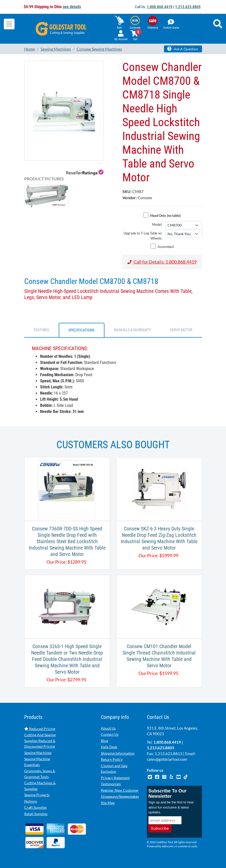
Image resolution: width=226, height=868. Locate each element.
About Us (108, 728)
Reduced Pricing (40, 729)
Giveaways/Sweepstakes (120, 796)
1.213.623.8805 (188, 7)
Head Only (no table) (165, 216)
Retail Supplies (36, 814)
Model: (157, 224)
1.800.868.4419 (160, 7)
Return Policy (112, 759)
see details (72, 7)
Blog (104, 741)
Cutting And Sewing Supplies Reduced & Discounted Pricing (40, 741)
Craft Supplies (35, 807)
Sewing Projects (37, 795)
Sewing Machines (38, 753)
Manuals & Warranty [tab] (132, 330)
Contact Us (110, 734)
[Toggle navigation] (9, 24)
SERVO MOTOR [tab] (181, 330)
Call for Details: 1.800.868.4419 (162, 262)
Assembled (166, 247)
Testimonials (111, 784)
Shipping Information (118, 753)
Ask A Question (183, 49)
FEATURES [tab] (41, 330)
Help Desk (109, 747)
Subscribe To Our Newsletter (168, 794)
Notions (31, 801)
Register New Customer (120, 790)
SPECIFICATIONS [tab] (81, 330)
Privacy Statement (115, 778)
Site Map (108, 803)
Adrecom (167, 846)
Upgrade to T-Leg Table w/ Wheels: (143, 236)
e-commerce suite (186, 846)
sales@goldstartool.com (167, 759)
